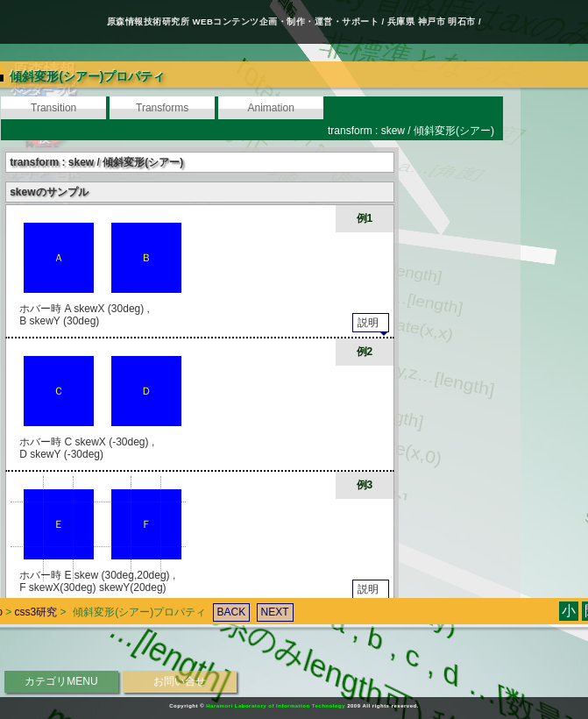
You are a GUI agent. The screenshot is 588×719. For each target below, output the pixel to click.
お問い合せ (180, 681)
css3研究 (24, 589)
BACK (220, 589)
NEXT (263, 589)
